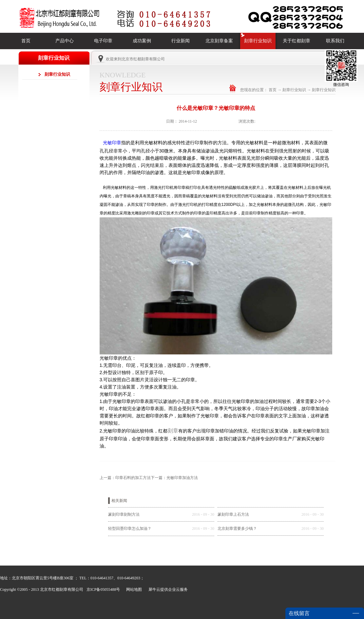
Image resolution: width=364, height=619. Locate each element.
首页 (26, 41)
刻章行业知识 (294, 90)
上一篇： (125, 478)
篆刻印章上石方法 (233, 514)
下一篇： (174, 478)
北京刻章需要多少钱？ (237, 529)
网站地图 (133, 589)
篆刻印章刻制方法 (124, 514)
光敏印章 (112, 143)
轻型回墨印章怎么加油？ (130, 529)
